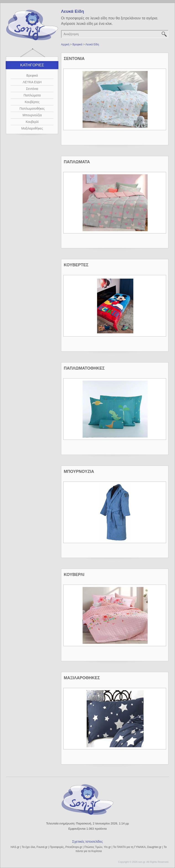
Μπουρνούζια (32, 115)
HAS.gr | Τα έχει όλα (23, 847)
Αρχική (65, 44)
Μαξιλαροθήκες (32, 128)
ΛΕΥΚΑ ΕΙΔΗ (32, 82)
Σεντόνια (32, 89)
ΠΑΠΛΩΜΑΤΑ (77, 162)
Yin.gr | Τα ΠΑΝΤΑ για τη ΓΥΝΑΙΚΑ (125, 847)
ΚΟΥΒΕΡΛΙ (74, 575)
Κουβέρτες (32, 102)
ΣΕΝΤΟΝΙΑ (74, 59)
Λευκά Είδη (92, 44)
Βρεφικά (32, 75)
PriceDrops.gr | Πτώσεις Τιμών (84, 847)
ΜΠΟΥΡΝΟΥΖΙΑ (79, 472)
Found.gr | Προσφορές (50, 847)
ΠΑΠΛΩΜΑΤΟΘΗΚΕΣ (84, 368)
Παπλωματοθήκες (32, 109)
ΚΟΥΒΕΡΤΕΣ (76, 265)
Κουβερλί (32, 122)
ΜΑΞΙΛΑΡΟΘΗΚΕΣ (82, 678)
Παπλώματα (32, 95)
